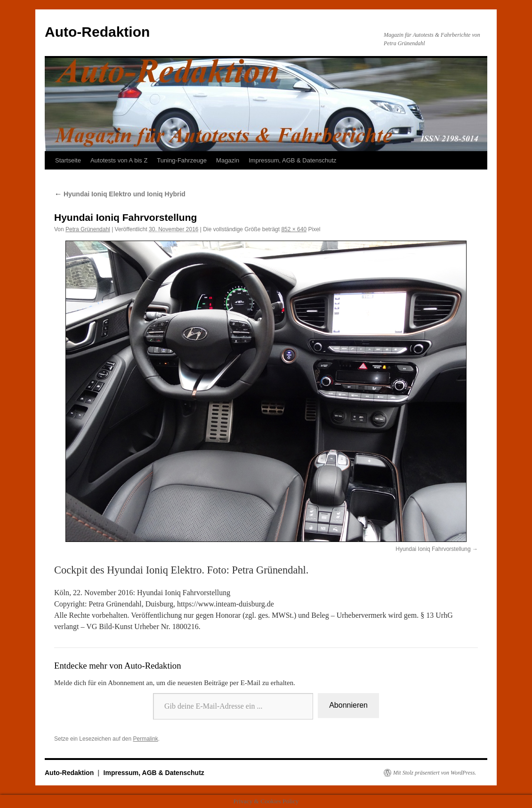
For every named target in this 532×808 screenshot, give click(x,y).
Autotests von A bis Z (119, 160)
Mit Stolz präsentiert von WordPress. (435, 773)
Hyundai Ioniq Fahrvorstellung (433, 549)
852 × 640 (294, 229)
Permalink (145, 739)
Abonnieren (348, 705)
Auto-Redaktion (97, 32)
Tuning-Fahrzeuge (182, 160)
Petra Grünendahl (88, 229)
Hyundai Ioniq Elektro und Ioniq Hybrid (120, 194)
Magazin (228, 160)
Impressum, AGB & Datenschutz (292, 160)
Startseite (68, 160)
